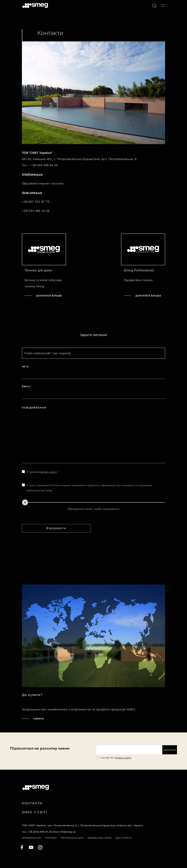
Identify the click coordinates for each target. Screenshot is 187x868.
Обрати (38, 719)
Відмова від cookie (100, 838)
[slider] (93, 502)
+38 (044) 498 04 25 (40, 832)
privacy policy (49, 472)
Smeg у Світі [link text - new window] (35, 812)
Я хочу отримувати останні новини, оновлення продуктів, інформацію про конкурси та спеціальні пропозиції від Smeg (89, 488)
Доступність (124, 838)
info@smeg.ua (32, 174)
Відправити (56, 528)
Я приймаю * (43, 472)
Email (26, 387)
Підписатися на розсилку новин (40, 748)
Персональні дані (72, 838)
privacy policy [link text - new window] (123, 758)
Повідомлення (34, 408)
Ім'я (25, 367)
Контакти (32, 803)
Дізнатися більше (49, 296)
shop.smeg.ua (32, 192)
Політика (51, 838)
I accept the (116, 758)
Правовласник (32, 838)
